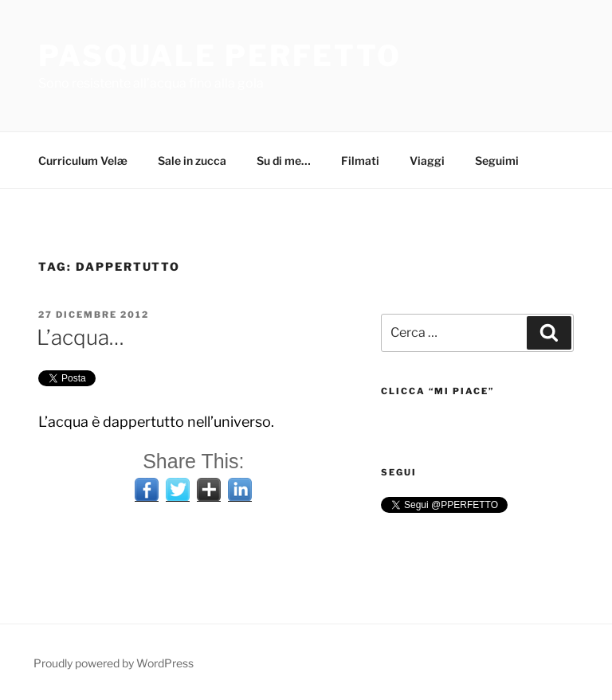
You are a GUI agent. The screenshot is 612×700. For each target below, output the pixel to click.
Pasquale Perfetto (220, 56)
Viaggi (427, 160)
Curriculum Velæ (83, 160)
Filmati (360, 160)
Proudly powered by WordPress (114, 663)
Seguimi (497, 160)
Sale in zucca (192, 160)
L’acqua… (80, 337)
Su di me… (284, 160)
